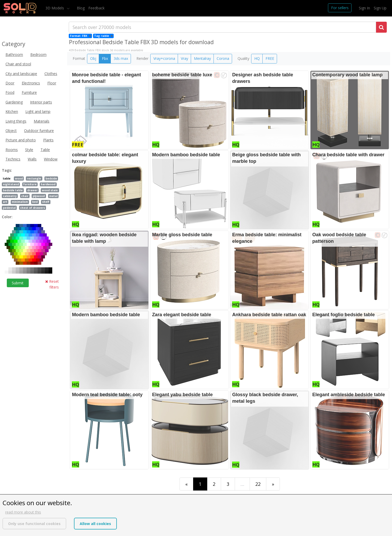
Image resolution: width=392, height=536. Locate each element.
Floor (52, 83)
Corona (223, 58)
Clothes (51, 74)
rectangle (34, 178)
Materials (42, 121)
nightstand (11, 184)
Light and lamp (38, 111)
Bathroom (14, 54)
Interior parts (41, 102)
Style (29, 150)
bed (35, 202)
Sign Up (380, 8)
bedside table (13, 190)
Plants (48, 140)
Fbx (105, 58)
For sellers (340, 8)
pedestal (9, 208)
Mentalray (202, 58)
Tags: (7, 170)
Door (10, 83)
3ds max (121, 58)
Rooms (12, 150)
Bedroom (38, 54)
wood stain (50, 190)
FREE (270, 58)
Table (45, 150)
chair (25, 196)
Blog (81, 8)
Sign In (364, 8)
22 (258, 484)
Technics (13, 159)
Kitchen (12, 111)
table (7, 178)
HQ (257, 58)
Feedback (96, 8)
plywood (39, 196)
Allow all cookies (95, 524)
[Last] (273, 484)
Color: (7, 217)
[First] (186, 484)
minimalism (20, 202)
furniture (30, 184)
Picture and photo (21, 140)
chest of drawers (33, 208)
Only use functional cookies (34, 524)
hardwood (48, 184)
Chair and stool (18, 64)
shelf (46, 202)
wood (19, 178)
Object (11, 131)
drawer (32, 190)
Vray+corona (164, 58)
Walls (32, 159)
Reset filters (52, 284)
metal (53, 196)
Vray (185, 58)
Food (10, 92)
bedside (51, 178)
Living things (16, 121)
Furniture (29, 92)
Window (51, 159)
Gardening (14, 102)
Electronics (31, 83)
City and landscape (21, 74)
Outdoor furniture (39, 131)
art (5, 202)
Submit (18, 283)
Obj (93, 58)
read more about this (23, 512)
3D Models (55, 8)
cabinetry (10, 196)
